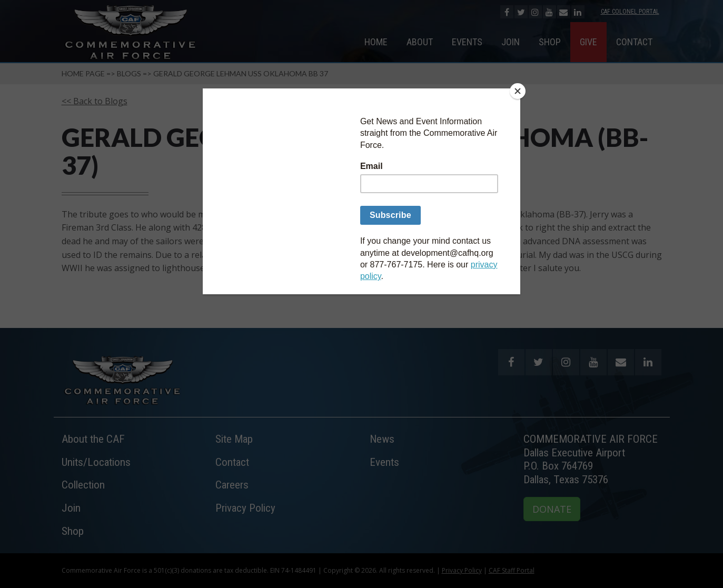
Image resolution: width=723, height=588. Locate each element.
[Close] (518, 91)
